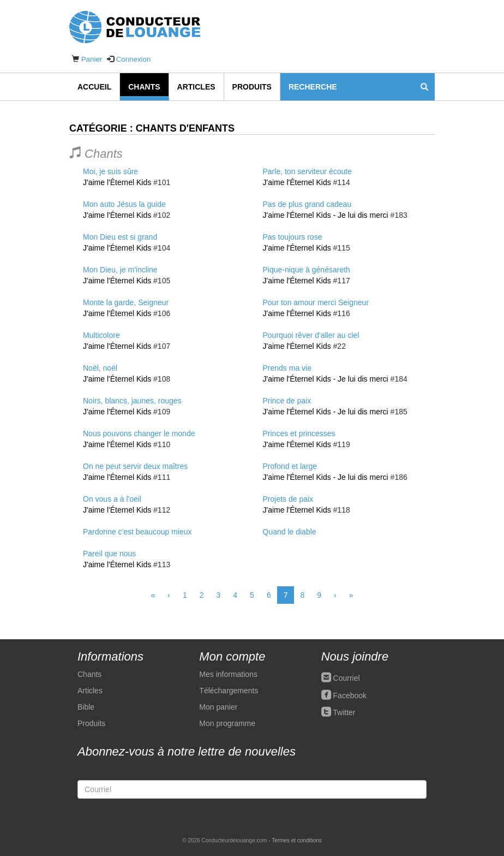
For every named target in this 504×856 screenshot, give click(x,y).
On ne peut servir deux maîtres (135, 466)
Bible (86, 707)
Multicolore (101, 335)
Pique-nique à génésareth (307, 270)
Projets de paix (288, 499)
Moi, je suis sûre (110, 171)
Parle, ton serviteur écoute (307, 171)
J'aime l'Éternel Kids (117, 182)
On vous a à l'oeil (112, 499)
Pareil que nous (109, 554)
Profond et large (290, 466)
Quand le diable (290, 532)
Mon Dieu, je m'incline (120, 270)
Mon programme (227, 723)
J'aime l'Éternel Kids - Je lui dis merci (326, 215)
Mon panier (218, 707)
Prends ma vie (287, 368)
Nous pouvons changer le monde (139, 433)
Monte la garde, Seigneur (126, 302)
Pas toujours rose (293, 237)
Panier (92, 59)
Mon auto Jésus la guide (124, 204)
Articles (196, 87)
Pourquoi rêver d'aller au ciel (311, 335)
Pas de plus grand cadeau (307, 204)
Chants (144, 87)
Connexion (134, 59)
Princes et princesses (299, 433)
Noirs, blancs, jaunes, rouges (132, 401)
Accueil (94, 87)
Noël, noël (100, 368)
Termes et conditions (297, 840)
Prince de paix (287, 401)
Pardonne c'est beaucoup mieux (137, 532)
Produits (252, 87)
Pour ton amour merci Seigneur (316, 302)
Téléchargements (229, 691)
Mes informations (228, 674)
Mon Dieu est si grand (120, 237)
